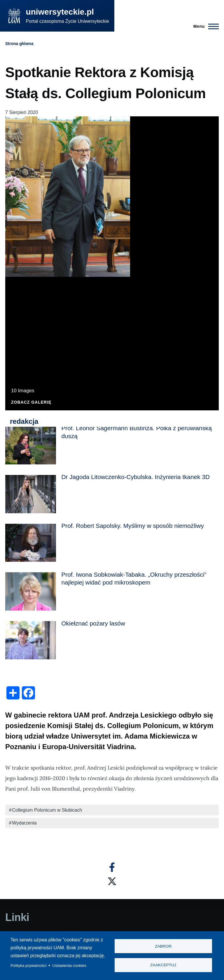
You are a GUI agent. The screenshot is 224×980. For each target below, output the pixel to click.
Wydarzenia (24, 823)
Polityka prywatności (28, 966)
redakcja (24, 421)
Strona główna (19, 44)
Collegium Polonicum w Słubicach (47, 810)
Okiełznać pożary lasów (93, 623)
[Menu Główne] (204, 26)
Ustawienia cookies (69, 966)
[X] (112, 881)
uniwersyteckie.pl (60, 12)
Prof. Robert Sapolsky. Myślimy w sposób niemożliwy (133, 526)
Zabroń (163, 946)
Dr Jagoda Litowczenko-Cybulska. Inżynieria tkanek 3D (135, 477)
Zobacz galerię (31, 402)
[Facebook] (112, 867)
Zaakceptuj (163, 965)
